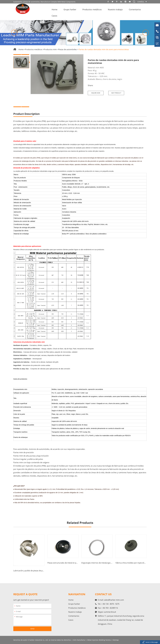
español (141, 2)
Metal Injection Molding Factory (99, 640)
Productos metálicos (92, 9)
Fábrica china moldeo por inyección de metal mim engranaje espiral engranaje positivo (131, 563)
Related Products (80, 523)
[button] (14, 33)
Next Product (116, 93)
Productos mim (50, 49)
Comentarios (135, 9)
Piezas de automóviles (67, 49)
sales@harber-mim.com (114, 600)
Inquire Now (96, 93)
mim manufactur (79, 640)
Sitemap (116, 640)
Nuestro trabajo (115, 9)
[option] (80, 33)
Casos (54, 16)
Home (54, 9)
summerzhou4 (110, 612)
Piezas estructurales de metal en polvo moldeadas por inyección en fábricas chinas (63, 563)
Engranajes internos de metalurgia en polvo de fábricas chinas (97, 563)
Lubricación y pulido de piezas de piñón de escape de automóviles (29, 571)
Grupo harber (70, 9)
